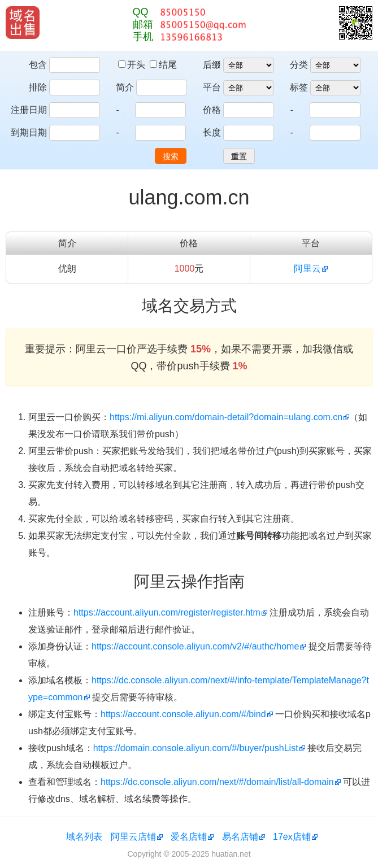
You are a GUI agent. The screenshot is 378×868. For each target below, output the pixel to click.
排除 (38, 87)
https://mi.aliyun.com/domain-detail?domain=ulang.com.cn (226, 417)
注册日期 (29, 110)
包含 (38, 65)
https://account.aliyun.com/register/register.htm (167, 612)
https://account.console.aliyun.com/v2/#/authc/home (195, 646)
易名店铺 (240, 837)
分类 (299, 65)
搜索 (171, 156)
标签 (299, 87)
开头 (133, 65)
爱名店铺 (189, 837)
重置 (239, 156)
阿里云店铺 (133, 837)
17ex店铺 (292, 837)
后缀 (212, 65)
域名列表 (84, 837)
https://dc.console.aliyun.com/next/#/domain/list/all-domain (217, 782)
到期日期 (29, 132)
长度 (212, 132)
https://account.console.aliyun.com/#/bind (183, 714)
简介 (125, 87)
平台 (212, 87)
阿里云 (307, 269)
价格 (212, 110)
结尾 (163, 65)
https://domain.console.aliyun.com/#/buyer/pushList (196, 748)
